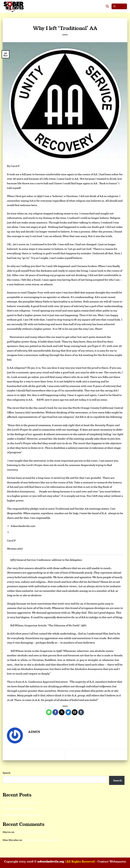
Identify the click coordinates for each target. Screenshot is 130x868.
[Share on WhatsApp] (49, 712)
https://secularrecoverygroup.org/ (32, 532)
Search (6, 773)
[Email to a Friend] (75, 712)
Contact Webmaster (112, 862)
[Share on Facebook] (55, 712)
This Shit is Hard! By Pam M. (107, 754)
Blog (65, 23)
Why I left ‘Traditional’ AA (19, 809)
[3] (37, 491)
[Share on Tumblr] (81, 712)
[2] (35, 400)
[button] (107, 6)
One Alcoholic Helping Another (25, 754)
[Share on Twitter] (68, 712)
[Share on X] (62, 712)
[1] (8, 337)
